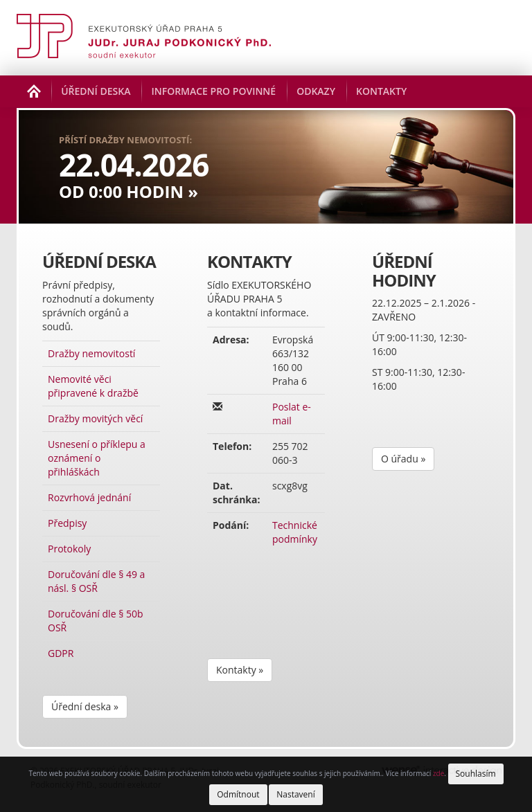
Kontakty (381, 91)
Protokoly (69, 549)
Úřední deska (96, 91)
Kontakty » (240, 670)
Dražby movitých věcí (95, 418)
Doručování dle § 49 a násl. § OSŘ (96, 581)
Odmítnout (238, 794)
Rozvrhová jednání (89, 497)
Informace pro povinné (213, 91)
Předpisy (67, 523)
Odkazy (316, 91)
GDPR (61, 653)
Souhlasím (476, 774)
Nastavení (296, 794)
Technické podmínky (295, 532)
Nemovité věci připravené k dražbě (93, 386)
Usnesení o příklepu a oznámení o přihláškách (97, 458)
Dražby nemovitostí (91, 353)
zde (438, 773)
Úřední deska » (85, 706)
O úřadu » (403, 459)
